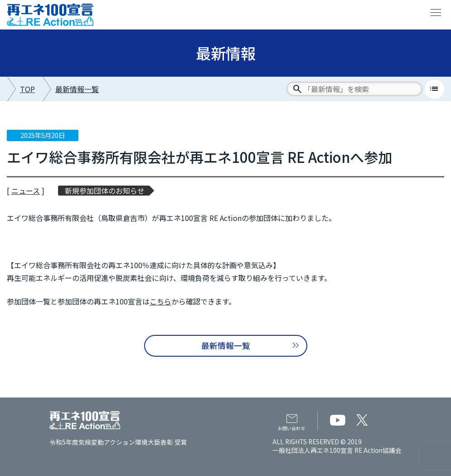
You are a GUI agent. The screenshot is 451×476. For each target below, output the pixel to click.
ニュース (26, 191)
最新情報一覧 (77, 89)
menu (436, 13)
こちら (160, 301)
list (434, 89)
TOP (27, 89)
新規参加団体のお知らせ (105, 191)
